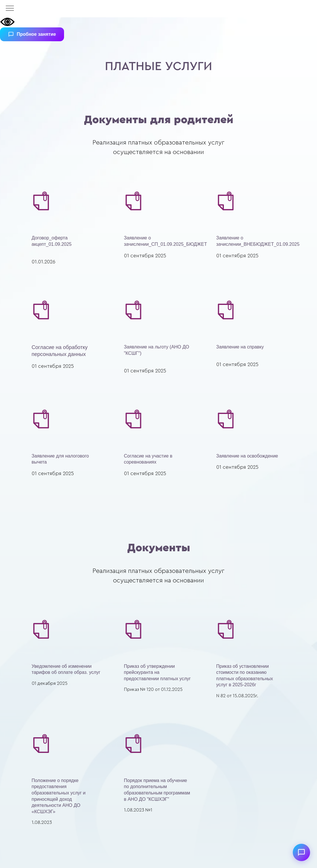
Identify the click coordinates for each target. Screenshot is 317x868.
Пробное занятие (32, 34)
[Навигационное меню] (10, 9)
